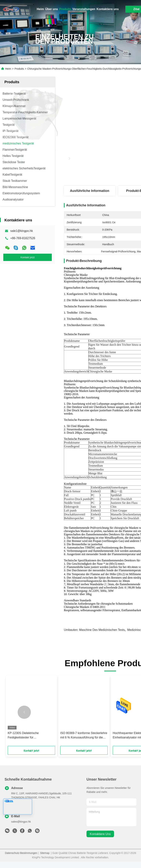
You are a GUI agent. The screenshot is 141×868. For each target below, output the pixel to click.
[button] (24, 719)
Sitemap (45, 860)
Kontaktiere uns (108, 9)
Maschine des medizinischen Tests (102, 636)
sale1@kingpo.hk (22, 231)
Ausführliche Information (90, 191)
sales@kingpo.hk (21, 828)
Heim (40, 9)
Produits (65, 9)
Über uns (51, 9)
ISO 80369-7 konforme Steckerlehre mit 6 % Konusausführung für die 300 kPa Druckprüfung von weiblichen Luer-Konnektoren (84, 742)
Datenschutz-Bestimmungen (21, 860)
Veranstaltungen (84, 9)
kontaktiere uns (100, 841)
